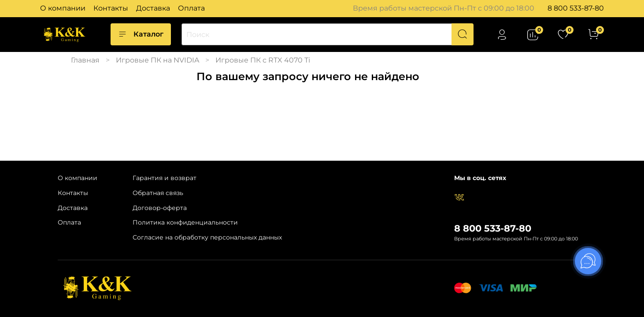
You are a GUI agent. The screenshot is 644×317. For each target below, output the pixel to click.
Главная (85, 60)
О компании (63, 8)
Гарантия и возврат (165, 178)
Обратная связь (158, 193)
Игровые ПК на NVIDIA (157, 60)
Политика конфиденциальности (185, 222)
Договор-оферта (160, 208)
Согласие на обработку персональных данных (207, 237)
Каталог (141, 34)
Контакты (111, 8)
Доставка (153, 8)
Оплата (191, 8)
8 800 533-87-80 (576, 8)
